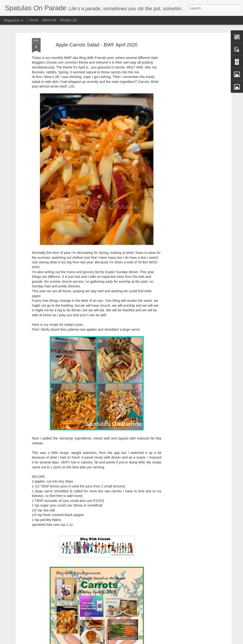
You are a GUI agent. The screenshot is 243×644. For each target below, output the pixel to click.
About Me (49, 20)
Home (34, 20)
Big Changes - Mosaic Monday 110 (106, 638)
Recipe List (68, 20)
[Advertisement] (188, 51)
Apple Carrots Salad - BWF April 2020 (97, 25)
